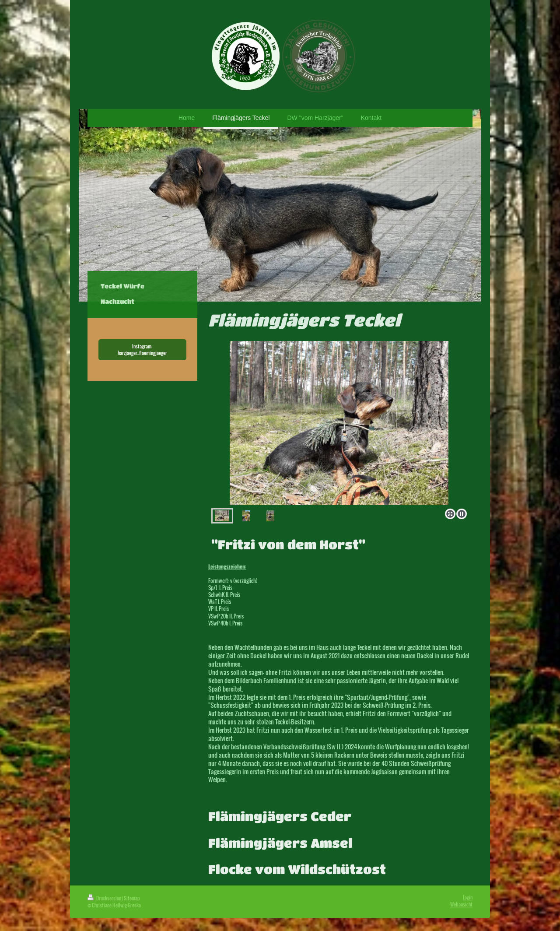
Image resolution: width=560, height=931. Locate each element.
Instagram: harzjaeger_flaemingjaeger (142, 350)
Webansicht (461, 904)
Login (468, 897)
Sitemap (132, 898)
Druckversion (105, 898)
